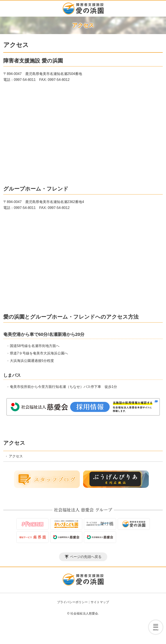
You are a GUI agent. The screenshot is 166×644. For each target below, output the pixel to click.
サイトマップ (100, 602)
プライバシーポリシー (72, 602)
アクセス (14, 443)
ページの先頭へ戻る (86, 557)
